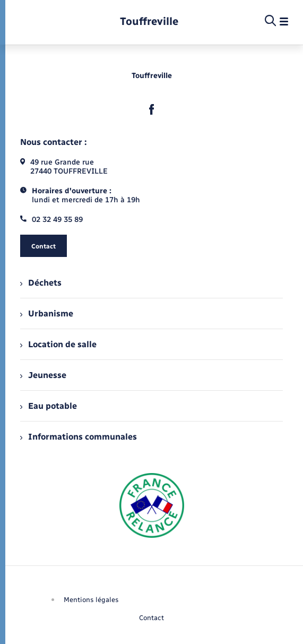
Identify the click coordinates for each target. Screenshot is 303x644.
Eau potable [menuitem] (49, 406)
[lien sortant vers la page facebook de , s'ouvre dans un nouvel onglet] (152, 109)
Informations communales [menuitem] (79, 437)
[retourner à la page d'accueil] (149, 22)
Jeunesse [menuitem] (43, 375)
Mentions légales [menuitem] (91, 600)
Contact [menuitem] (151, 618)
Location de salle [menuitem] (58, 344)
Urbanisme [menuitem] (47, 314)
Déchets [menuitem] (41, 283)
